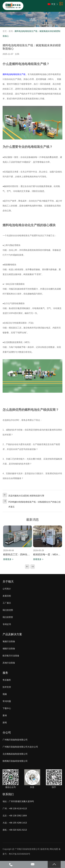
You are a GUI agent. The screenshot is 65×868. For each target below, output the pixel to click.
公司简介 (7, 589)
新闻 (11, 31)
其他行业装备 (9, 663)
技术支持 (7, 687)
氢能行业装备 (9, 641)
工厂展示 (7, 603)
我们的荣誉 (8, 617)
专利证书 (7, 624)
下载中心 (7, 708)
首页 (5, 31)
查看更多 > (8, 559)
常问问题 (7, 701)
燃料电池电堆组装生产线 (14, 74)
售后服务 (7, 680)
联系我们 (8, 794)
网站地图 (54, 849)
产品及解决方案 (12, 634)
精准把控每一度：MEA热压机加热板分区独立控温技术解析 (47, 554)
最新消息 (33, 520)
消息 (33, 19)
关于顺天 (8, 582)
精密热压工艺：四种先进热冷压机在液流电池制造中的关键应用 (18, 554)
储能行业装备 (9, 649)
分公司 (7, 733)
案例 (5, 715)
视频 (5, 694)
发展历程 (7, 596)
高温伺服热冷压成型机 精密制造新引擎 (26, 496)
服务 (5, 673)
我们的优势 (8, 610)
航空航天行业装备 (11, 656)
